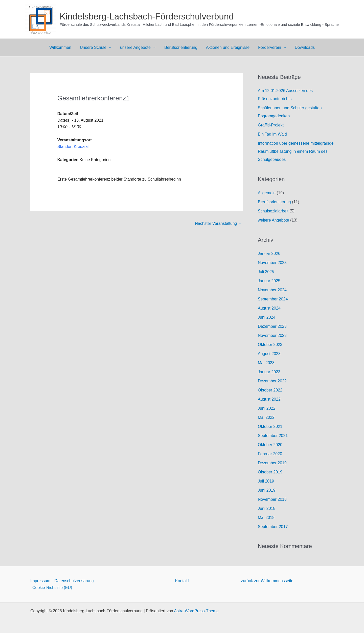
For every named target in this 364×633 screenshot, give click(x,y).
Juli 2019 (266, 481)
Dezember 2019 (272, 463)
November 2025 (272, 263)
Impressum (40, 581)
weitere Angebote (274, 220)
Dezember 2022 (272, 381)
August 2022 (269, 399)
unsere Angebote (136, 47)
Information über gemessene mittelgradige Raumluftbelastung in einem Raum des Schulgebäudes (296, 151)
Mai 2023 (266, 363)
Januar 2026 (269, 254)
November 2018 (272, 499)
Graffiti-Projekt (271, 125)
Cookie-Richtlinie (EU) (52, 588)
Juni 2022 (267, 408)
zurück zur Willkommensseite (267, 581)
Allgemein (267, 193)
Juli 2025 (266, 272)
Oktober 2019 (270, 472)
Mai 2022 (266, 417)
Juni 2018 (267, 508)
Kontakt (182, 581)
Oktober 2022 (270, 390)
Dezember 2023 (272, 326)
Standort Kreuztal (73, 147)
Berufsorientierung (181, 47)
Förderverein (269, 47)
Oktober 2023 (270, 345)
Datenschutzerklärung (74, 581)
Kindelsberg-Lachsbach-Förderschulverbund (147, 16)
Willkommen (62, 47)
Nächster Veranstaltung (219, 223)
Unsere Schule (94, 47)
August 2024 (269, 308)
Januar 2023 (269, 372)
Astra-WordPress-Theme (196, 611)
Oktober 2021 (270, 427)
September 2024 (273, 299)
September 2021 (273, 436)
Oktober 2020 (270, 445)
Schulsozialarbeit (273, 211)
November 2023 (272, 335)
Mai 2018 (266, 518)
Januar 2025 (269, 281)
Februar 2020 (270, 454)
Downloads (303, 47)
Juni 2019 (267, 490)
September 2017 (273, 527)
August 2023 (269, 354)
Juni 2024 (267, 317)
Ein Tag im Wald (272, 134)
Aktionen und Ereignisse (227, 47)
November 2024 (272, 290)
